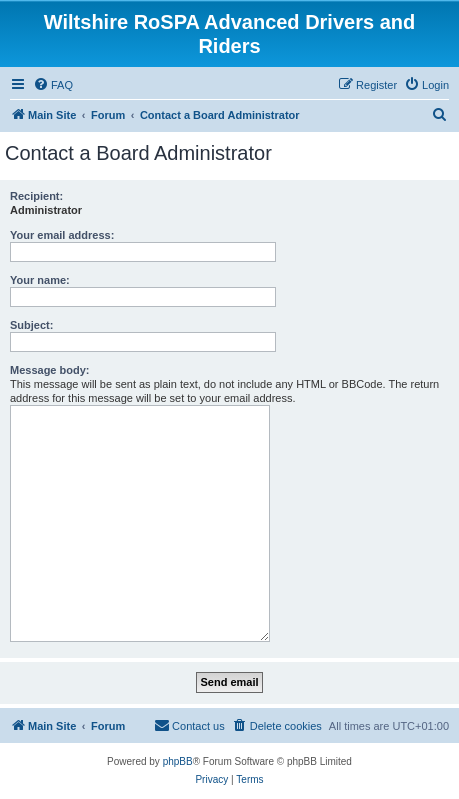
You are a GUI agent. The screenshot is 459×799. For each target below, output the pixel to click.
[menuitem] (53, 85)
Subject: (31, 325)
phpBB (178, 761)
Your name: (40, 280)
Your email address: (62, 235)
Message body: (49, 370)
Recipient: (36, 196)
